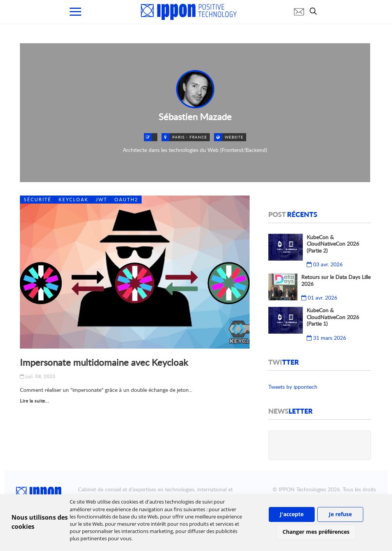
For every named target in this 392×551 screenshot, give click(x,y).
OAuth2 (126, 200)
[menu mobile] (75, 12)
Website (234, 137)
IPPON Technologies (302, 489)
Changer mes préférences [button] (316, 532)
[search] (315, 11)
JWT (101, 200)
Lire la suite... (34, 401)
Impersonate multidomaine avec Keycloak (104, 362)
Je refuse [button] (340, 514)
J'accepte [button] (292, 514)
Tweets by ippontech (293, 387)
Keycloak (73, 200)
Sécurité (38, 200)
